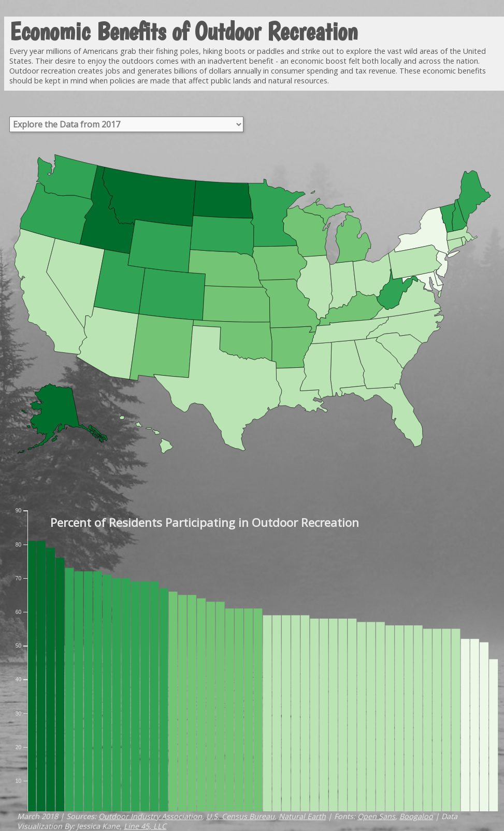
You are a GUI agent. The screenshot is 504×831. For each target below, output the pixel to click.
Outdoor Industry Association (150, 816)
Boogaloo (416, 816)
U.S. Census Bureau (240, 816)
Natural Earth (302, 816)
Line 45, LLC (145, 826)
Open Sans (376, 816)
